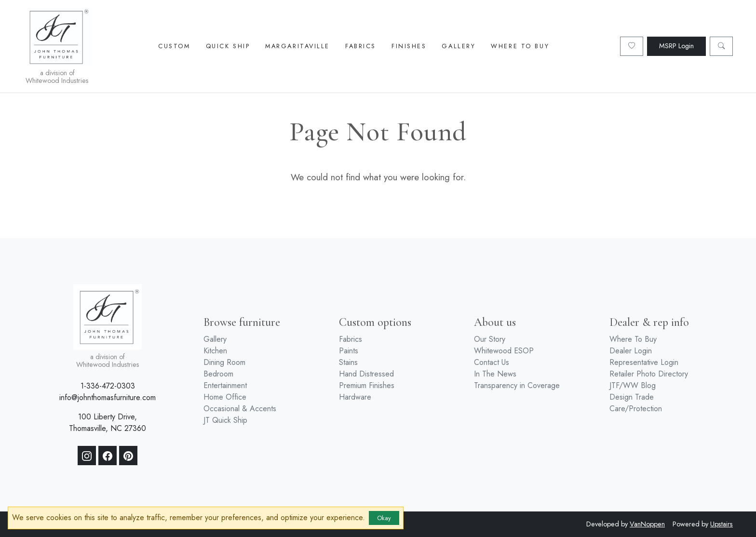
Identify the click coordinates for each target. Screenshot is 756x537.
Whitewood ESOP (504, 351)
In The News (495, 374)
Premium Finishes (367, 385)
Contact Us (492, 362)
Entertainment (225, 385)
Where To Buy (520, 46)
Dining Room (224, 362)
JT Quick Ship (225, 420)
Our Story (490, 339)
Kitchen (215, 351)
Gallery (459, 46)
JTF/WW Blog (633, 385)
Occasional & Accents (240, 409)
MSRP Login (676, 46)
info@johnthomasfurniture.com (108, 397)
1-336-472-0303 (108, 386)
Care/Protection (636, 409)
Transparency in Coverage (517, 385)
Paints (349, 351)
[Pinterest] (128, 456)
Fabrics (361, 46)
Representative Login (644, 362)
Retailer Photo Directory (649, 374)
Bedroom (218, 374)
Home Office (225, 397)
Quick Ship (228, 46)
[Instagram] (87, 456)
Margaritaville (297, 46)
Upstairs (722, 524)
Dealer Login (631, 351)
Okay (384, 518)
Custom (174, 46)
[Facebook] (108, 456)
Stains (348, 362)
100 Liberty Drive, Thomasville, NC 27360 (108, 423)
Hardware (355, 397)
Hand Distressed (366, 374)
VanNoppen (647, 524)
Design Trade (632, 397)
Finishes (409, 46)
